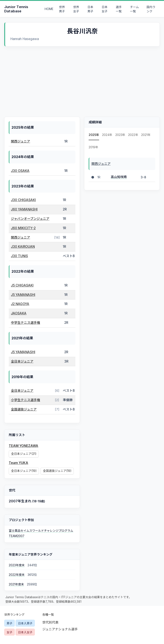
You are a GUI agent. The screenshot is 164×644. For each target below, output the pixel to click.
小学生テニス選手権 (26, 400)
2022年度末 (17, 575)
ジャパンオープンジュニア (30, 219)
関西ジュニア (20, 141)
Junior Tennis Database (16, 9)
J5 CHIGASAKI (22, 285)
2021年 (146, 135)
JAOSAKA (19, 313)
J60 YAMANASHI (24, 209)
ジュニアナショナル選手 (60, 629)
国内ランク (151, 9)
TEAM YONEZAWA (23, 446)
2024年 (107, 135)
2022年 (133, 135)
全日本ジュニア (22, 361)
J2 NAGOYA (20, 304)
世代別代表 (50, 622)
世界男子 (62, 9)
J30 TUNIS (19, 256)
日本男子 (90, 9)
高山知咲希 (119, 177)
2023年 (120, 135)
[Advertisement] (82, 78)
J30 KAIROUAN (23, 247)
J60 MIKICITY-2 (23, 228)
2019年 (93, 147)
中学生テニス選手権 (26, 323)
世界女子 (76, 9)
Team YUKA (18, 463)
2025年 (94, 135)
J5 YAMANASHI (23, 295)
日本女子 (105, 9)
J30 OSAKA (20, 171)
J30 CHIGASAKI (23, 200)
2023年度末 (17, 565)
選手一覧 (119, 9)
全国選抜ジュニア (24, 409)
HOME (49, 9)
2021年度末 (16, 584)
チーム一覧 (134, 9)
